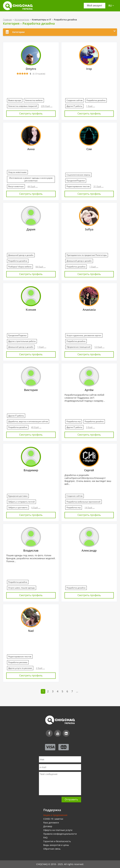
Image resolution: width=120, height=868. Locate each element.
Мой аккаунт (95, 6)
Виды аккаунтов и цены (56, 845)
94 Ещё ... (41, 267)
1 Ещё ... (91, 106)
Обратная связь (52, 849)
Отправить (71, 799)
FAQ (45, 838)
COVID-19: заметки (53, 819)
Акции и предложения (55, 815)
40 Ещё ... (36, 427)
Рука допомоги (51, 823)
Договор (48, 826)
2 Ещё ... (40, 668)
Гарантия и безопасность (57, 841)
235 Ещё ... (47, 106)
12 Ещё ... (99, 347)
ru (111, 6)
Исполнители (22, 20)
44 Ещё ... (33, 186)
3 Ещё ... (91, 427)
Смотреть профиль (31, 113)
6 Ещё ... (36, 508)
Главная (7, 20)
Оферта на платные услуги (58, 830)
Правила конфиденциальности (60, 834)
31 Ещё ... (99, 186)
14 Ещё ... (90, 508)
